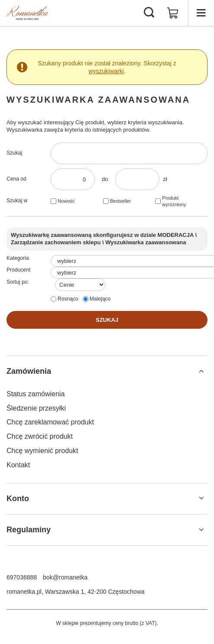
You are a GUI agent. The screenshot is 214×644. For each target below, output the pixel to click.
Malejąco (100, 299)
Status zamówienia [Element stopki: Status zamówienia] (36, 394)
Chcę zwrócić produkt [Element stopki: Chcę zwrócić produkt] (40, 436)
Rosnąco (68, 299)
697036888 (22, 577)
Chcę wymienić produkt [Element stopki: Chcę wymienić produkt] (42, 451)
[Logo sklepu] (27, 13)
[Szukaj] (149, 13)
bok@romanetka (65, 577)
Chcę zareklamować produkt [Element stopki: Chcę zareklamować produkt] (50, 422)
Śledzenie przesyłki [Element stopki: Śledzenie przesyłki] (36, 408)
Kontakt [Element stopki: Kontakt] (18, 465)
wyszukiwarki (106, 71)
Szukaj (14, 153)
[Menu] (201, 13)
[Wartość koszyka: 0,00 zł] (173, 13)
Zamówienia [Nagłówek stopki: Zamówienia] (29, 371)
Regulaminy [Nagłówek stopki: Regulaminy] (29, 530)
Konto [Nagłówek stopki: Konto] (18, 498)
